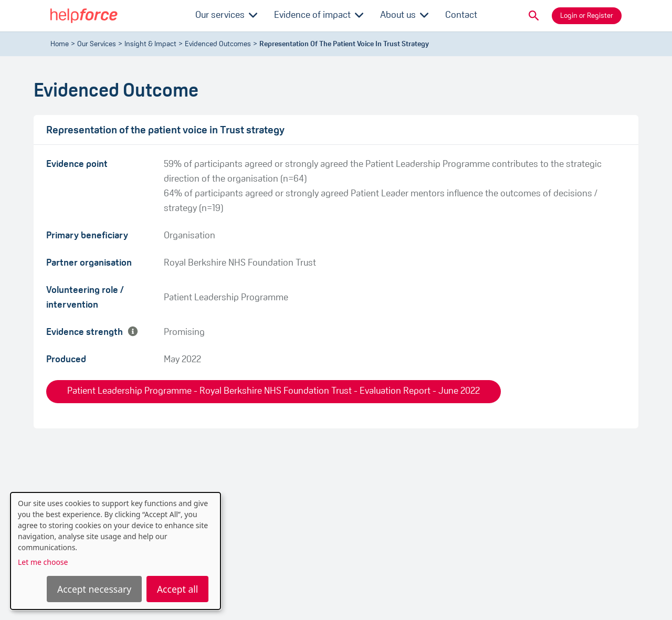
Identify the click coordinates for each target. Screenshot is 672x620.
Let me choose (43, 562)
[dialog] (115, 551)
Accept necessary (94, 589)
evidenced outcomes (218, 44)
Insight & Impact (150, 44)
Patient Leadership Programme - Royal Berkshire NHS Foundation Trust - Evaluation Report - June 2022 (274, 391)
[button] (534, 16)
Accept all (177, 589)
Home (60, 44)
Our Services (97, 44)
